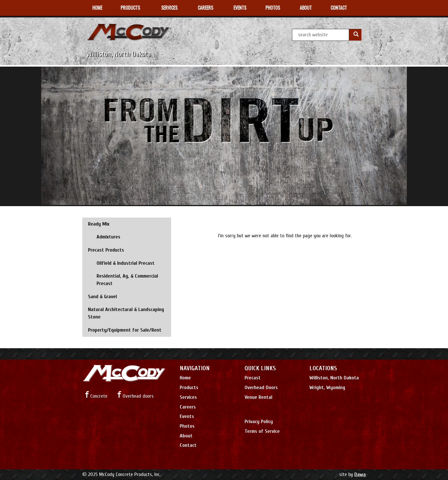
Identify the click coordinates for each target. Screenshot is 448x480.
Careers (188, 407)
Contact (188, 445)
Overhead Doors (261, 388)
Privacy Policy (259, 422)
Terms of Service (262, 431)
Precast (253, 378)
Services (188, 397)
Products (189, 388)
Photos (187, 426)
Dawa (360, 474)
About (186, 436)
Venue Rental (258, 397)
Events (187, 416)
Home (185, 378)
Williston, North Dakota (334, 378)
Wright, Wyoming (327, 388)
